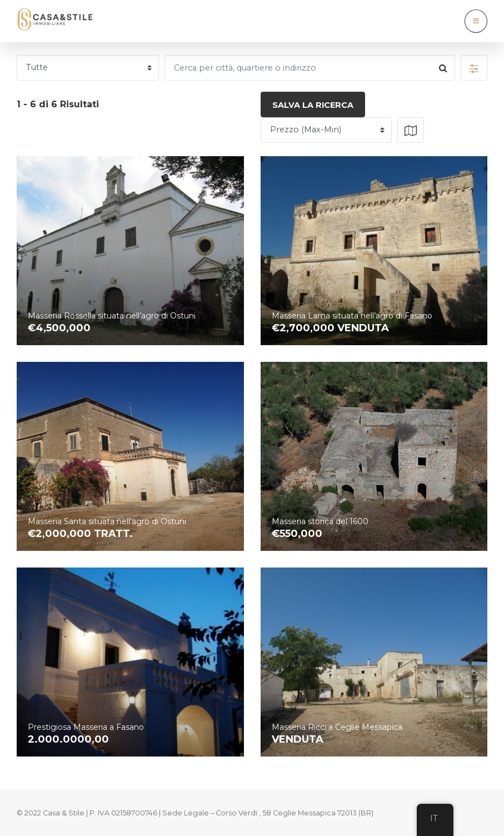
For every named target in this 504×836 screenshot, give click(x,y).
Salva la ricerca (313, 105)
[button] (474, 68)
